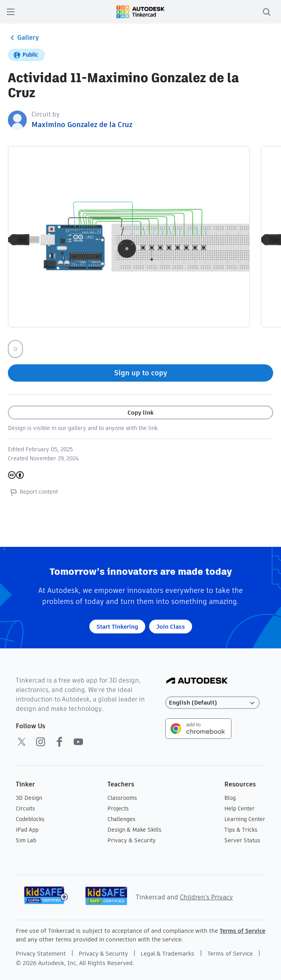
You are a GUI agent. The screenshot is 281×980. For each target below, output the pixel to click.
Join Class (171, 627)
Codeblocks (30, 819)
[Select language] (213, 703)
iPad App (27, 830)
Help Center (239, 808)
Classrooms (122, 798)
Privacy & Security (132, 840)
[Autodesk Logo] (197, 681)
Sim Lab (26, 840)
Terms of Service (242, 931)
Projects (118, 808)
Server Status (242, 840)
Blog (230, 798)
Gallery (23, 38)
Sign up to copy (141, 373)
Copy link (140, 412)
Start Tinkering (117, 627)
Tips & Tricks (241, 830)
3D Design (29, 798)
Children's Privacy (206, 897)
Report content (33, 492)
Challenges (121, 819)
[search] (266, 12)
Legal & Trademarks (167, 953)
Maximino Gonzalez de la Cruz (82, 125)
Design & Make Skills (134, 830)
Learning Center (245, 819)
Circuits (25, 808)
